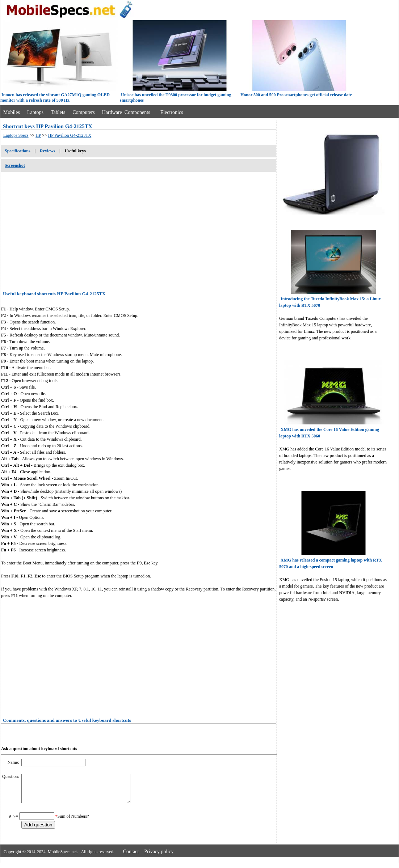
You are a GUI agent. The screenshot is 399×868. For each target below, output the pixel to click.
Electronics (172, 112)
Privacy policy (159, 857)
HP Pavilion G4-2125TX (70, 135)
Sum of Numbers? (73, 822)
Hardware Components (126, 112)
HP (38, 135)
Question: (11, 776)
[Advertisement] (139, 229)
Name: (14, 762)
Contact (131, 857)
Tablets (58, 112)
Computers (83, 112)
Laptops (35, 112)
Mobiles (12, 112)
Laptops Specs (16, 135)
